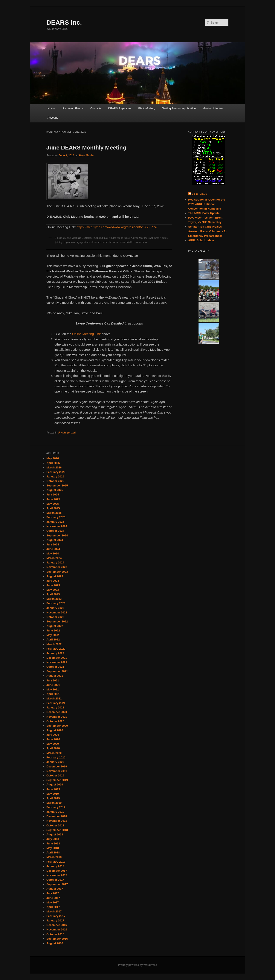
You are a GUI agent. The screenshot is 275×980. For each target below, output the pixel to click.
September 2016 (57, 939)
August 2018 (55, 834)
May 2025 (53, 504)
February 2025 (56, 517)
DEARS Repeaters (120, 108)
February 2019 (56, 807)
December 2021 (57, 658)
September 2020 (57, 726)
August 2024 (55, 540)
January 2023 (55, 608)
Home (51, 108)
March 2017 (54, 911)
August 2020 (55, 730)
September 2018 (57, 830)
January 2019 (55, 812)
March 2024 (54, 558)
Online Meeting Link (86, 334)
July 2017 (53, 893)
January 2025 (55, 522)
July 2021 (53, 680)
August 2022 (55, 626)
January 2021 (55, 707)
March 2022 (54, 644)
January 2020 (55, 762)
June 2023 (53, 585)
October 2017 (55, 880)
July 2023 (53, 581)
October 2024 (55, 531)
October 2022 (55, 617)
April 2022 (53, 639)
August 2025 (55, 490)
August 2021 (55, 676)
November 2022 (57, 612)
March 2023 (54, 599)
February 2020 (56, 757)
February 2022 (56, 649)
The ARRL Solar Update (204, 213)
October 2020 (55, 721)
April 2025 (53, 508)
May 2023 (53, 590)
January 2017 (55, 920)
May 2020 (53, 744)
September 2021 (57, 671)
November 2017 (57, 875)
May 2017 (53, 902)
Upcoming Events (73, 108)
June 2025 (53, 499)
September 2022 (57, 621)
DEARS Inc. (64, 22)
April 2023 (53, 594)
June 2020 (53, 739)
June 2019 (53, 789)
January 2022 (55, 653)
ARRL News (199, 194)
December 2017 (57, 871)
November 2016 (57, 929)
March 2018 (54, 857)
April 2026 (53, 463)
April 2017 (53, 907)
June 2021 (53, 685)
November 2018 (57, 821)
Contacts (96, 108)
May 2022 (53, 635)
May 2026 (53, 458)
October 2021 (55, 667)
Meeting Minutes (213, 108)
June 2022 (53, 630)
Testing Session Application (179, 108)
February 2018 (56, 862)
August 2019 (55, 784)
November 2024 (57, 526)
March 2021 (54, 698)
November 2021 (57, 662)
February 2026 (56, 472)
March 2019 (54, 803)
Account (53, 118)
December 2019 (57, 766)
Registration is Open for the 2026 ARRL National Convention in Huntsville (207, 204)
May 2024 (53, 553)
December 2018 (57, 816)
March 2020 (54, 753)
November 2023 (57, 567)
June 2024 (53, 549)
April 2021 (53, 694)
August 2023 (55, 576)
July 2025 (53, 495)
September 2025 (57, 485)
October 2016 (55, 934)
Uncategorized (67, 433)
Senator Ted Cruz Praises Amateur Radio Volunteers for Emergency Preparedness (208, 231)
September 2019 (57, 780)
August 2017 (55, 889)
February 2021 (56, 703)
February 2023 (56, 603)
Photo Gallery (147, 108)
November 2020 (57, 717)
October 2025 (55, 481)
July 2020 (53, 735)
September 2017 (57, 884)
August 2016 (55, 943)
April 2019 (53, 798)
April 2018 (53, 852)
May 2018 (53, 848)
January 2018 (55, 866)
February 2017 (56, 916)
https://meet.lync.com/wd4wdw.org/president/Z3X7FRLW (117, 227)
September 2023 (57, 572)
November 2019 (57, 771)
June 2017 (53, 898)
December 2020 (57, 712)
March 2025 (54, 513)
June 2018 (53, 843)
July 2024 (53, 544)
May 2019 (53, 794)
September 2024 (57, 535)
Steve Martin (86, 156)
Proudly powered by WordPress (137, 965)
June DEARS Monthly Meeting (86, 148)
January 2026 (55, 476)
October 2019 (55, 775)
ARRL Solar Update (201, 240)
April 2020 (53, 748)
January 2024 (55, 562)
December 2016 (57, 925)
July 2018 (53, 839)
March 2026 (54, 467)
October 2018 (55, 825)
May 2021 (53, 689)
